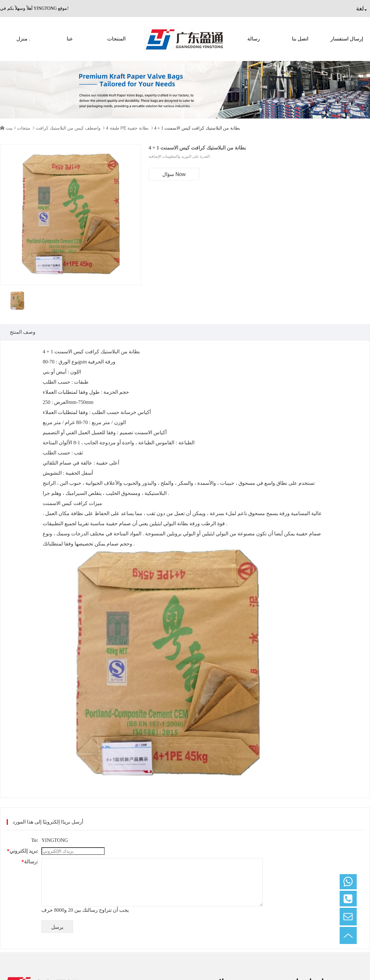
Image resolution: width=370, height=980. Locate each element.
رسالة (254, 39)
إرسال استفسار (347, 39)
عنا (70, 39)
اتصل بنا (300, 39)
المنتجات (116, 39)
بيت (9, 128)
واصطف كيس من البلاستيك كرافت (68, 128)
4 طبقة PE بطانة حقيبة (127, 128)
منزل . (23, 39)
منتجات (24, 128)
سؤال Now (174, 174)
